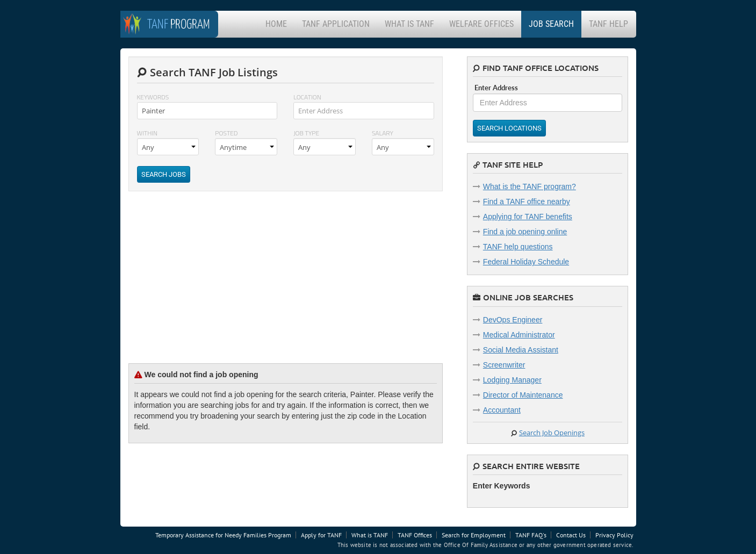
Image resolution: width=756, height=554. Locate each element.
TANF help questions (518, 247)
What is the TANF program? (530, 186)
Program (179, 25)
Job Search (551, 24)
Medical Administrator (519, 335)
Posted (226, 133)
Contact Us (571, 535)
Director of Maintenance (523, 395)
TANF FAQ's (531, 535)
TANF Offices (415, 535)
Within (147, 133)
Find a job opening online (525, 232)
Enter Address (496, 88)
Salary (383, 133)
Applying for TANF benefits (528, 217)
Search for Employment (474, 535)
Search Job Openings (552, 433)
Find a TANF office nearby (527, 202)
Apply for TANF (321, 535)
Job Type (306, 133)
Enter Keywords (502, 486)
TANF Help (609, 24)
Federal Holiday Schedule (526, 262)
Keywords (153, 97)
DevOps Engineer (513, 320)
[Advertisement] (209, 285)
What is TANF (409, 24)
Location (307, 97)
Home (276, 24)
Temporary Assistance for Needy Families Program (223, 535)
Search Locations (509, 128)
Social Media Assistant (521, 350)
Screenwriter (504, 365)
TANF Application (336, 24)
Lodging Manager (512, 380)
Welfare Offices (481, 24)
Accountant (502, 410)
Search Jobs (164, 174)
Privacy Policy (614, 535)
